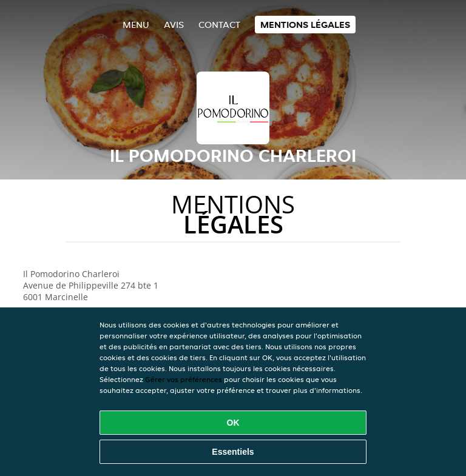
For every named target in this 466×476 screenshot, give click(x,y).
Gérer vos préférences (184, 379)
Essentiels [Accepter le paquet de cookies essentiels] (233, 452)
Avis (174, 25)
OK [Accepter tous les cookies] (233, 423)
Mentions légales (305, 25)
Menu (136, 25)
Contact (219, 25)
